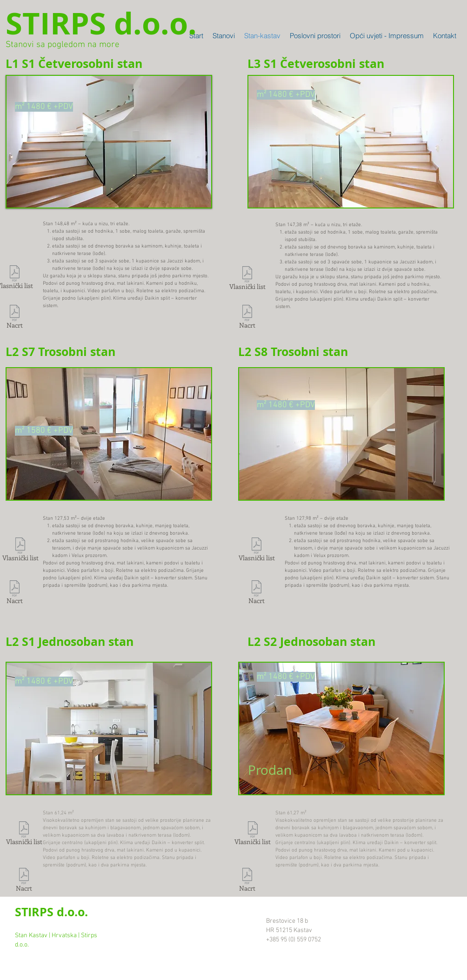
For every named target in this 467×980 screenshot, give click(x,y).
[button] (109, 142)
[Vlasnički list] (247, 280)
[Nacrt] (247, 318)
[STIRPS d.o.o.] (101, 23)
